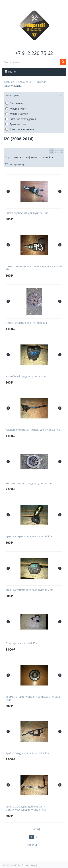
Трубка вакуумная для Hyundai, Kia (27, 753)
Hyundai (42, 82)
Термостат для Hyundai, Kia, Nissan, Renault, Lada (33, 698)
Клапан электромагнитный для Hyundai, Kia (33, 430)
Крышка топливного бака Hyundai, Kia (29, 590)
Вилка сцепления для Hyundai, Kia (27, 213)
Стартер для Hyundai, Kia (21, 643)
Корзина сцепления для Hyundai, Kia (29, 483)
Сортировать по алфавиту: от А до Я (29, 158)
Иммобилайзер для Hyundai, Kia (26, 376)
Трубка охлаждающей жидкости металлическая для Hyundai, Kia (26, 808)
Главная (9, 82)
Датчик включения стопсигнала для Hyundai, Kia (34, 268)
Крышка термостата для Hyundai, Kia (29, 537)
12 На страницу (16, 164)
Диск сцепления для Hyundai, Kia (26, 323)
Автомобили (26, 82)
